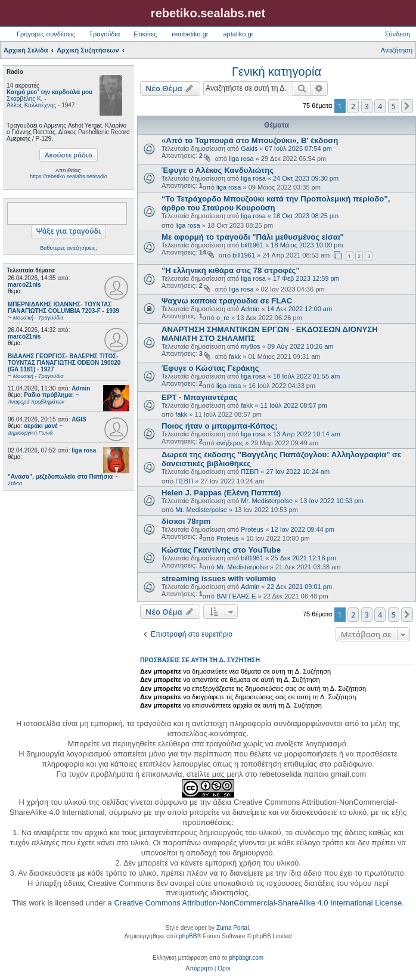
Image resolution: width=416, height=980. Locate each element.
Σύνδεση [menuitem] (398, 34)
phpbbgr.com (246, 958)
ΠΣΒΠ (250, 472)
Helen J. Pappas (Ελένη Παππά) (221, 493)
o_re (223, 318)
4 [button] (380, 106)
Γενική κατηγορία (277, 72)
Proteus (252, 529)
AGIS (79, 419)
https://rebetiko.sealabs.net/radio (69, 176)
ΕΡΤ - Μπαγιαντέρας (200, 397)
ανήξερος (230, 443)
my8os (250, 346)
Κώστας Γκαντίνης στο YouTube (221, 550)
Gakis (249, 148)
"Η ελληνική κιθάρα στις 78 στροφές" (231, 270)
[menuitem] (199, 969)
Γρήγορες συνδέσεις (46, 34)
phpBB (188, 936)
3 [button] (367, 106)
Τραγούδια (104, 34)
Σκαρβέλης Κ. (24, 99)
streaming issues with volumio (219, 579)
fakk (235, 356)
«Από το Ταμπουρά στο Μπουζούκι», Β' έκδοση (250, 140)
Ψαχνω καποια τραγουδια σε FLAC (227, 301)
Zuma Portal (232, 928)
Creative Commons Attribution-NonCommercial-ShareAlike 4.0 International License (258, 903)
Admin (81, 388)
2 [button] (353, 106)
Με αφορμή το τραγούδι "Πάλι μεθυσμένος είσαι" (253, 237)
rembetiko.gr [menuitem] (190, 34)
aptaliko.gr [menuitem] (238, 34)
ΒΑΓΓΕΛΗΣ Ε (236, 596)
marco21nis (24, 285)
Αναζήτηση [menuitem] (397, 50)
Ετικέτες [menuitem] (145, 34)
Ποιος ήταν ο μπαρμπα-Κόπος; (220, 426)
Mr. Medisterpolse (267, 501)
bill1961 (252, 245)
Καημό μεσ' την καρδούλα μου (49, 92)
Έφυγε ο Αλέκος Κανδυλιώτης (218, 170)
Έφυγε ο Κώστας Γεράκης (210, 368)
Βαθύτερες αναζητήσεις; (68, 248)
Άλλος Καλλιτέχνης (31, 105)
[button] (407, 106)
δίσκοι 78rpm (186, 521)
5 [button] (394, 106)
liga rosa (84, 450)
